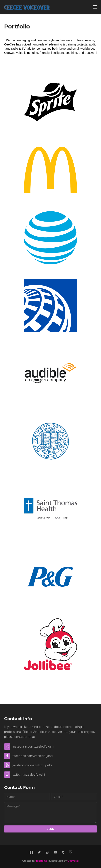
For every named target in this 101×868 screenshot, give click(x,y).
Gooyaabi (73, 861)
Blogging (42, 861)
